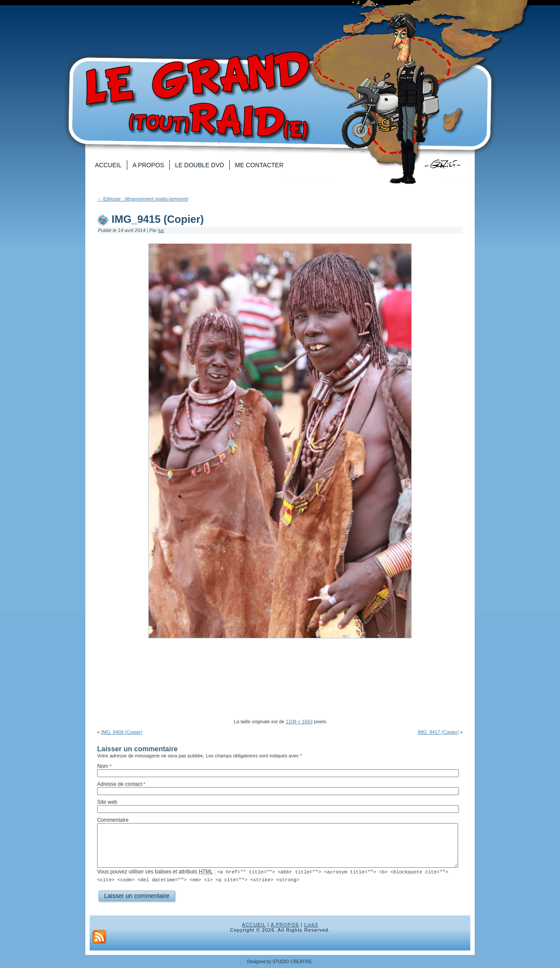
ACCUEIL (254, 924)
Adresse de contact (120, 784)
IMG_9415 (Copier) (158, 219)
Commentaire (113, 820)
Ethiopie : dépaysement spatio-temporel (143, 199)
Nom (103, 766)
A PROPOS (285, 924)
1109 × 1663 (299, 722)
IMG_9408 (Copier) (122, 732)
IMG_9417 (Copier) (438, 732)
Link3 (311, 924)
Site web (107, 802)
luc (161, 230)
